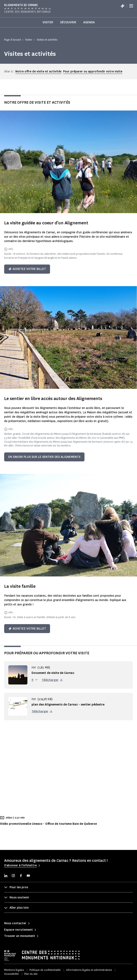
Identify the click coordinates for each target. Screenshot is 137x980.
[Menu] (131, 6)
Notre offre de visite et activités (38, 71)
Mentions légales (14, 970)
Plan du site (31, 974)
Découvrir (68, 22)
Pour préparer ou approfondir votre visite (93, 71)
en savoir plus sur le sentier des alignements (44, 457)
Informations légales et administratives (89, 970)
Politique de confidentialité (45, 970)
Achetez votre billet (27, 269)
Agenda (89, 22)
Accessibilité (11, 974)
